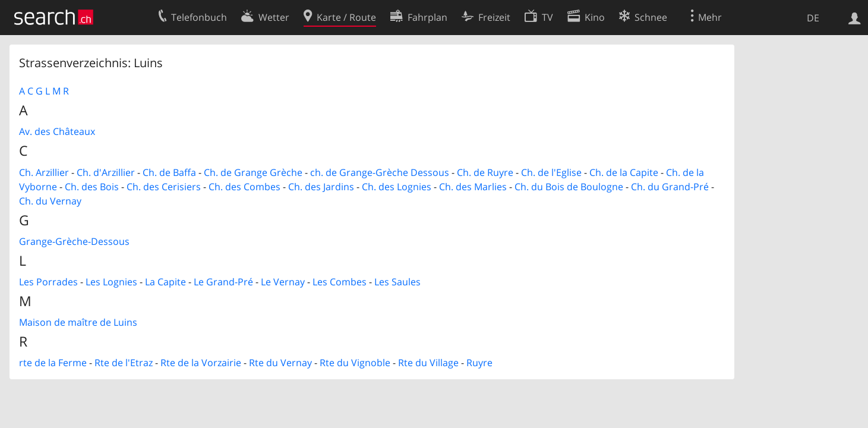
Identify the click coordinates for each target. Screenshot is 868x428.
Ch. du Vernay (50, 201)
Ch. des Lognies (397, 187)
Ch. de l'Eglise (551, 172)
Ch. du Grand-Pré (670, 187)
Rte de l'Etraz (124, 363)
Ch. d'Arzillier (106, 172)
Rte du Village (428, 363)
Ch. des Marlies (473, 187)
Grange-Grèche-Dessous (74, 241)
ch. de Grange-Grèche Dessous (380, 172)
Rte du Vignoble (355, 363)
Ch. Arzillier (44, 172)
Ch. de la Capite (624, 172)
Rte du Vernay (280, 363)
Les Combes (340, 282)
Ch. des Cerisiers (164, 187)
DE (813, 18)
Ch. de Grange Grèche (253, 172)
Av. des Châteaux (57, 131)
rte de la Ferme (53, 363)
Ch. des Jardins (321, 187)
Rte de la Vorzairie (201, 363)
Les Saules (397, 282)
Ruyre (479, 363)
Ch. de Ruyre (485, 172)
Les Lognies (111, 282)
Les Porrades (48, 282)
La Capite (165, 282)
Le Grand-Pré (223, 282)
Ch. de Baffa (169, 172)
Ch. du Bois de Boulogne (569, 187)
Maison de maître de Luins (78, 322)
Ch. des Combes (244, 187)
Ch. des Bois (92, 187)
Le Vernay (283, 282)
